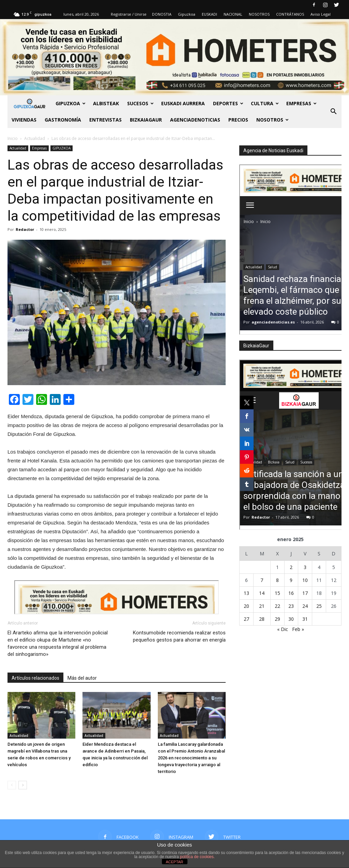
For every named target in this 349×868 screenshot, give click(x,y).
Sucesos (140, 103)
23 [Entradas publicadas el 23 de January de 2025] (291, 606)
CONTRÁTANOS (290, 14)
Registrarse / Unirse (129, 14)
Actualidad (18, 148)
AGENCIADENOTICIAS (195, 120)
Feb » (298, 629)
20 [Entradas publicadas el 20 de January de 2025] (246, 606)
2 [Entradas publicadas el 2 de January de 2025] (291, 567)
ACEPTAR (174, 862)
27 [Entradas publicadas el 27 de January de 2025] (246, 619)
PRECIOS (238, 120)
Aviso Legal (321, 14)
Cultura (265, 103)
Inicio (13, 138)
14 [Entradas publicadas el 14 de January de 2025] (262, 593)
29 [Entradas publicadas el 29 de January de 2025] (277, 619)
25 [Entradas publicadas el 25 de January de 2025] (319, 606)
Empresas (301, 103)
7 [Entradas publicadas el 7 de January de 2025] (262, 580)
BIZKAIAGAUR (146, 120)
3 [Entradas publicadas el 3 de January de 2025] (305, 567)
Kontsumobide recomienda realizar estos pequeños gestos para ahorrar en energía (179, 636)
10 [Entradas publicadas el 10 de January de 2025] (305, 580)
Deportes (228, 103)
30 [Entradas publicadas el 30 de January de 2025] (291, 619)
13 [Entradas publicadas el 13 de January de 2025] (246, 593)
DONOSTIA (162, 14)
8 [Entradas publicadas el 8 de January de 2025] (277, 580)
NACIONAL (233, 14)
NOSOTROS (259, 14)
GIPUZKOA (71, 103)
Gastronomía (63, 120)
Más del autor (82, 678)
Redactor (25, 229)
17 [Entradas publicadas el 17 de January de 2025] (305, 593)
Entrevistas (105, 120)
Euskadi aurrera (183, 103)
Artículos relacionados (35, 678)
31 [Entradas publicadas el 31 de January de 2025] (305, 619)
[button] (333, 112)
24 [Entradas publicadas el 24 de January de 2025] (305, 606)
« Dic (283, 629)
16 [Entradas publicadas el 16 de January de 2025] (291, 593)
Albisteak (106, 103)
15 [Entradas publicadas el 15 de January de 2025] (277, 593)
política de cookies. (197, 857)
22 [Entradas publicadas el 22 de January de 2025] (277, 606)
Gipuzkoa (187, 14)
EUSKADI (209, 14)
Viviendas (24, 120)
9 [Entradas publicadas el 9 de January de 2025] (291, 580)
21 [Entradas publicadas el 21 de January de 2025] (262, 606)
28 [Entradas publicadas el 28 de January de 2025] (262, 619)
